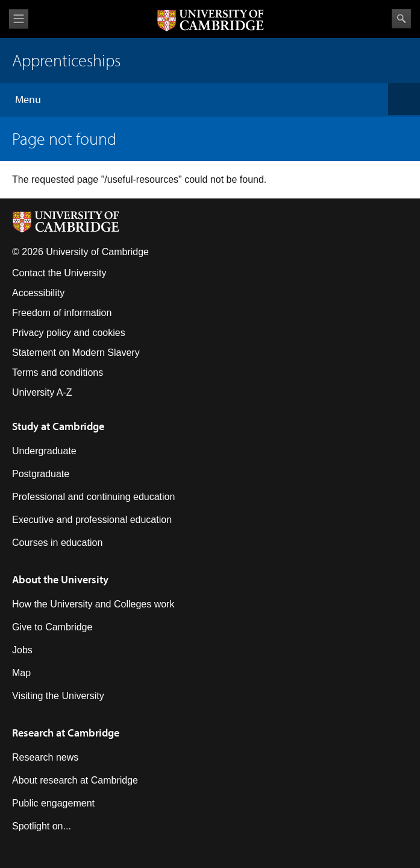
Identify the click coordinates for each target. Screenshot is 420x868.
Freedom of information (62, 313)
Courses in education (57, 543)
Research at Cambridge (66, 733)
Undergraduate (44, 451)
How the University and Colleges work (93, 604)
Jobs (22, 650)
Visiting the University (58, 696)
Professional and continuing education (93, 497)
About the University (60, 579)
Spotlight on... (42, 826)
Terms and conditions (58, 372)
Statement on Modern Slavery (76, 353)
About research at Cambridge (75, 780)
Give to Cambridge (52, 627)
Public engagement (53, 803)
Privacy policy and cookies (69, 333)
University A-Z (42, 392)
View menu (19, 19)
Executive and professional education (92, 520)
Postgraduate (41, 474)
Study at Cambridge (58, 426)
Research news (45, 757)
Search (401, 19)
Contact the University (59, 273)
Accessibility (38, 293)
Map (21, 673)
